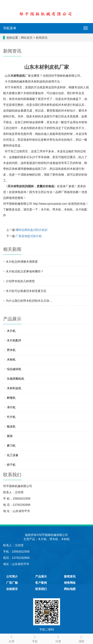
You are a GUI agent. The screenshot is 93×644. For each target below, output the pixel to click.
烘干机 (11, 465)
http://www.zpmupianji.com (50, 204)
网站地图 (70, 589)
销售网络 (70, 583)
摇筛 (10, 436)
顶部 (81, 638)
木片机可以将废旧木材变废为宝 (26, 291)
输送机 (11, 426)
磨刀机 (11, 446)
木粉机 (68, 209)
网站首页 (27, 38)
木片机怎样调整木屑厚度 (22, 262)
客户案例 (41, 583)
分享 (12, 638)
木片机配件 (14, 340)
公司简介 (12, 576)
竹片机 (11, 417)
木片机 (45, 209)
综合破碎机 (14, 369)
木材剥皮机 (18, 76)
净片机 (11, 407)
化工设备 (13, 455)
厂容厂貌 (12, 583)
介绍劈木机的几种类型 (20, 281)
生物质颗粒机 (16, 379)
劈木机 (57, 209)
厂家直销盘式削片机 (29, 236)
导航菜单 (10, 28)
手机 (35, 638)
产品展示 (41, 576)
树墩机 (11, 398)
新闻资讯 (42, 38)
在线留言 (12, 589)
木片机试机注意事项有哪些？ (25, 271)
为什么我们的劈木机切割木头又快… (29, 301)
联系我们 (41, 589)
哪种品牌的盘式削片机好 (32, 230)
